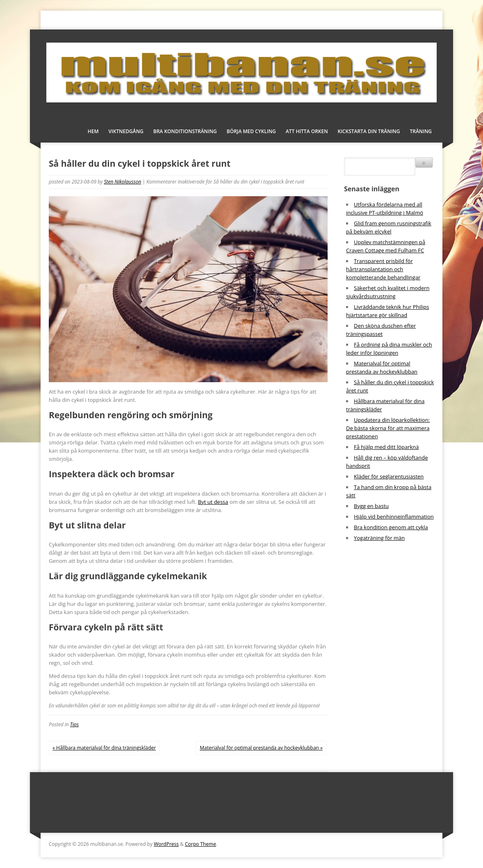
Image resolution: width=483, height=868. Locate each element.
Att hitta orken (307, 131)
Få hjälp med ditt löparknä (386, 447)
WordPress (166, 844)
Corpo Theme (200, 844)
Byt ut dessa (213, 502)
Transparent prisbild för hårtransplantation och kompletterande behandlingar (383, 269)
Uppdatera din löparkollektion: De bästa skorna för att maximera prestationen (388, 428)
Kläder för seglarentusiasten (389, 476)
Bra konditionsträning (185, 131)
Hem (93, 131)
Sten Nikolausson (122, 182)
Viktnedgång (126, 131)
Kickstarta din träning (369, 131)
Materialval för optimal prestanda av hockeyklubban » (261, 748)
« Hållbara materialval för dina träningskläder (104, 748)
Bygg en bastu (371, 506)
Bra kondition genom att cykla (391, 527)
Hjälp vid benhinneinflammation (394, 517)
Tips (74, 724)
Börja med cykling (251, 131)
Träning (421, 131)
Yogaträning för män (379, 538)
